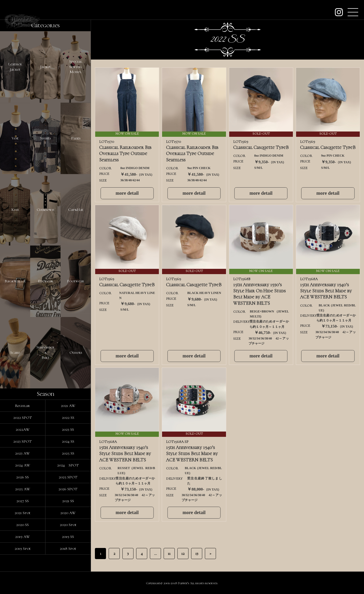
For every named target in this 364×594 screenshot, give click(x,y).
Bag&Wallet (15, 281)
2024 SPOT (68, 465)
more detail (127, 193)
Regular (22, 406)
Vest (15, 138)
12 (183, 554)
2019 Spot (23, 548)
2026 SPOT (68, 489)
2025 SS (68, 453)
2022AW (23, 429)
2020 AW (68, 513)
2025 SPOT (68, 477)
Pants (76, 138)
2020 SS (22, 525)
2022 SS (68, 418)
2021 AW (68, 406)
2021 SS (68, 501)
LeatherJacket (15, 67)
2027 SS (23, 501)
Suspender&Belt (45, 352)
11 (169, 554)
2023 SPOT (22, 441)
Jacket (45, 67)
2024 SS (68, 441)
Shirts (45, 138)
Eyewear (45, 281)
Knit (15, 210)
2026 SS (22, 477)
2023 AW (22, 453)
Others (76, 352)
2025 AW (23, 489)
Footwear (76, 281)
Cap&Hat (76, 210)
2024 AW (23, 465)
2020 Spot (68, 525)
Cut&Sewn (45, 210)
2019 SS (68, 537)
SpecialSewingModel (76, 67)
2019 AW (22, 537)
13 (197, 554)
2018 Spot (68, 548)
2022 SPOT (23, 418)
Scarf (15, 352)
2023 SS (68, 429)
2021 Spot (22, 513)
